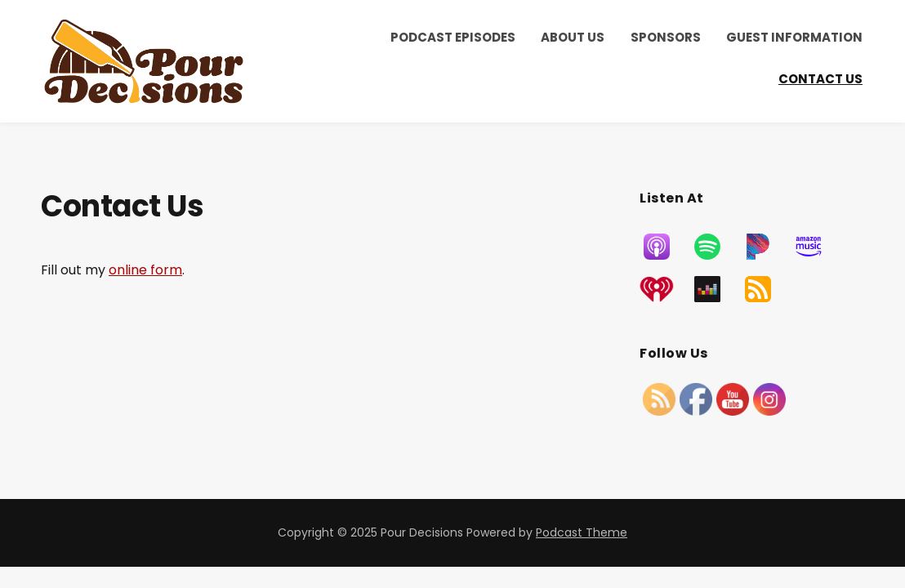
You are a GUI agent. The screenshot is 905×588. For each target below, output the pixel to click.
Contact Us (820, 79)
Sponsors (666, 37)
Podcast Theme (582, 532)
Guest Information (794, 37)
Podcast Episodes (453, 37)
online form (145, 270)
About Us (573, 37)
